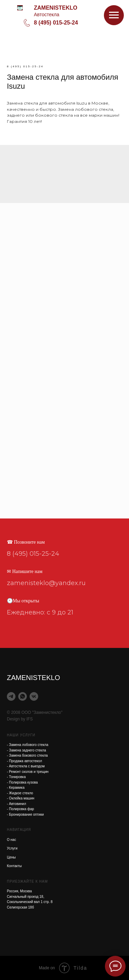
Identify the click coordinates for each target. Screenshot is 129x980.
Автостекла (47, 14)
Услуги (12, 848)
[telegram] (11, 696)
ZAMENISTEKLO (56, 8)
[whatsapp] (23, 696)
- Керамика (16, 788)
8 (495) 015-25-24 (56, 23)
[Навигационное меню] (114, 15)
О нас (12, 840)
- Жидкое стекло (20, 793)
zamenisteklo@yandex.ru (46, 583)
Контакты (14, 866)
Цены (11, 857)
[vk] (34, 696)
